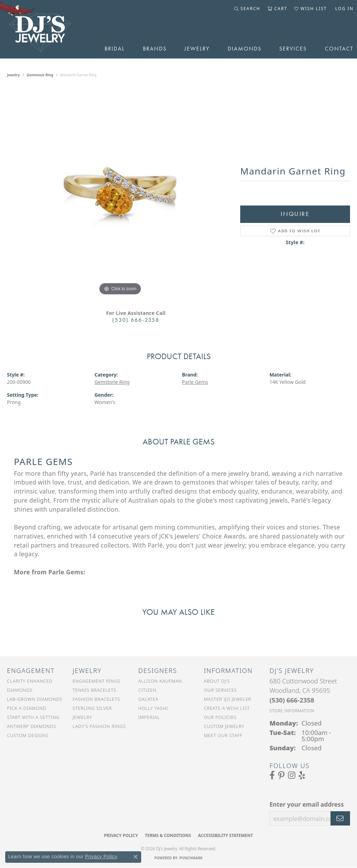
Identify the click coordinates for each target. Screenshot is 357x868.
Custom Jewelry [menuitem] (224, 726)
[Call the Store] (292, 700)
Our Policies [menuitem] (220, 717)
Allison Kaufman (160, 681)
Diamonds (245, 49)
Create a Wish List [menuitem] (227, 708)
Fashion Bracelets (96, 699)
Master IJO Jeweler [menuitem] (228, 699)
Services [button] (293, 49)
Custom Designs (28, 735)
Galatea (149, 699)
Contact (339, 49)
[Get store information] (292, 711)
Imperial (149, 717)
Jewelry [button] (197, 49)
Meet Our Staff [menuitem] (223, 735)
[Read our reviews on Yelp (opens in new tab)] (302, 775)
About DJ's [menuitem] (217, 681)
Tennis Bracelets (94, 690)
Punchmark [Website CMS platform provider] (191, 858)
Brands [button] (155, 49)
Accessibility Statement (226, 835)
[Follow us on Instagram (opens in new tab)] (292, 775)
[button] (247, 9)
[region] (120, 193)
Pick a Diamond (27, 708)
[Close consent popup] (136, 857)
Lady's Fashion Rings (99, 726)
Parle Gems (195, 382)
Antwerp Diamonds (32, 726)
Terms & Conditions (168, 835)
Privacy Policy (121, 835)
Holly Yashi (153, 708)
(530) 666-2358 (136, 320)
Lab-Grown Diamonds (35, 699)
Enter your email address (307, 804)
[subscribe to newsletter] (340, 819)
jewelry (13, 75)
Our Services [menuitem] (221, 690)
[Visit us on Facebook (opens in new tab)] (272, 775)
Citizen (147, 690)
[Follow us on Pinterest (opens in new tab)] (281, 775)
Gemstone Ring (40, 75)
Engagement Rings (96, 681)
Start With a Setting (33, 717)
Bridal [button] (115, 49)
